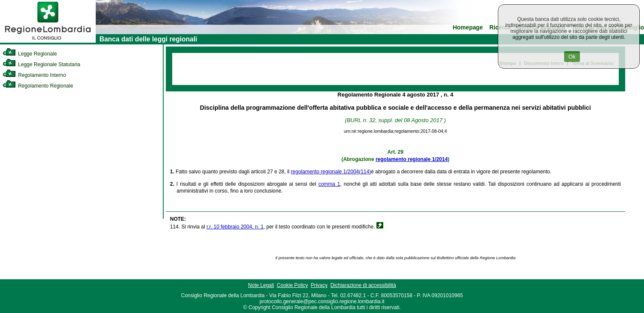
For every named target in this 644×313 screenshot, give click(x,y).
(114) (365, 172)
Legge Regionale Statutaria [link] (41, 64)
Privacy (319, 285)
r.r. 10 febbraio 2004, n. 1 (235, 227)
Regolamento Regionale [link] (38, 86)
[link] (48, 41)
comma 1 (329, 184)
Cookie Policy (293, 285)
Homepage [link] (468, 28)
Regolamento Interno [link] (34, 75)
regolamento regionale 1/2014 (412, 159)
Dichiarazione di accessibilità (363, 285)
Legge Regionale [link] (30, 54)
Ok (572, 57)
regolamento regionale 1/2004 (325, 172)
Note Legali (261, 285)
